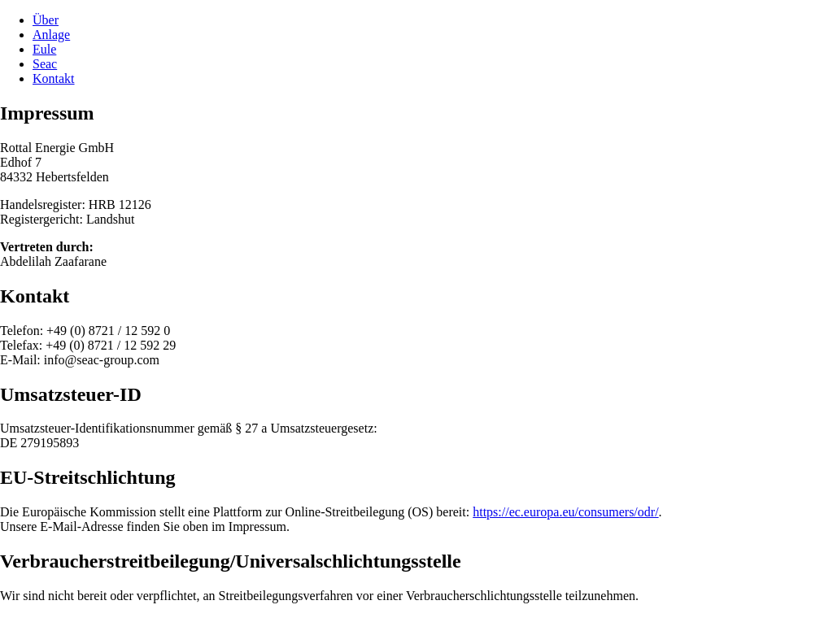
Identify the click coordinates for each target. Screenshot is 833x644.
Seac (45, 64)
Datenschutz (99, 623)
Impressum (29, 623)
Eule (44, 49)
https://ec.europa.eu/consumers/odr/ (565, 512)
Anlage (51, 35)
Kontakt (54, 78)
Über (46, 20)
